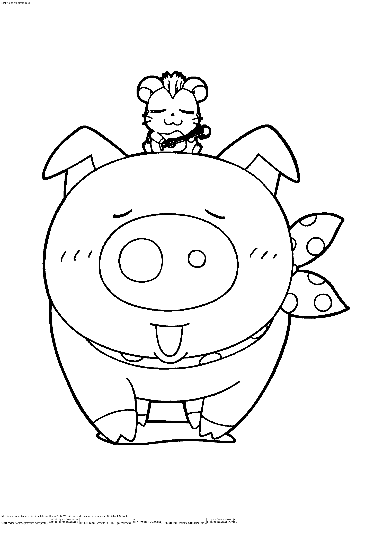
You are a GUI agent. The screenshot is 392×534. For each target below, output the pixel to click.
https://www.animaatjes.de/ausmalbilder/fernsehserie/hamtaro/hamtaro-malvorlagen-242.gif (230, 521)
